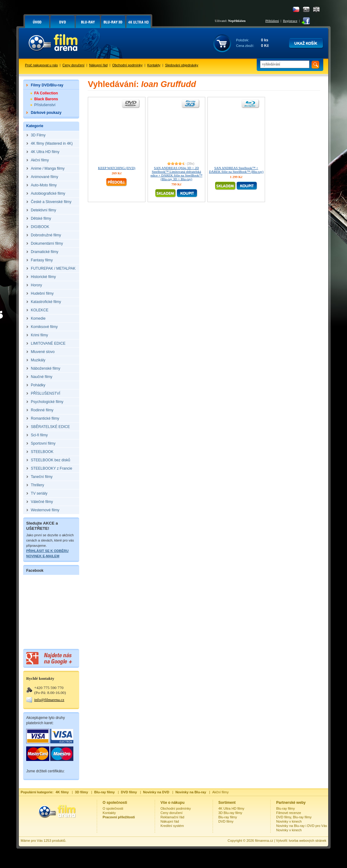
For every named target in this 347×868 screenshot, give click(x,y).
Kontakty (154, 65)
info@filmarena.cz (49, 700)
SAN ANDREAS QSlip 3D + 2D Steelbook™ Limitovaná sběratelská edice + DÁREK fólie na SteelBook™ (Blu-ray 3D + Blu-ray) (176, 173)
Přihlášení (272, 21)
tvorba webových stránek (308, 841)
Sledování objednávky (182, 65)
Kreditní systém (172, 826)
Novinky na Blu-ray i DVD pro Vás (302, 826)
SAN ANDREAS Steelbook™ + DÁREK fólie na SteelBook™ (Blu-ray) (236, 170)
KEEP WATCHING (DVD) (117, 168)
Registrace (290, 21)
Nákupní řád (98, 65)
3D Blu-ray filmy (231, 813)
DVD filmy (226, 821)
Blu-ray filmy (228, 817)
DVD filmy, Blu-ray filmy (294, 817)
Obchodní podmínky (127, 65)
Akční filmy (220, 792)
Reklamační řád (172, 817)
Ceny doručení (74, 65)
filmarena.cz (264, 841)
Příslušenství (45, 105)
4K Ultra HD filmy (231, 808)
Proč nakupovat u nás (41, 65)
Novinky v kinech (289, 821)
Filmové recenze (289, 813)
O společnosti (113, 808)
